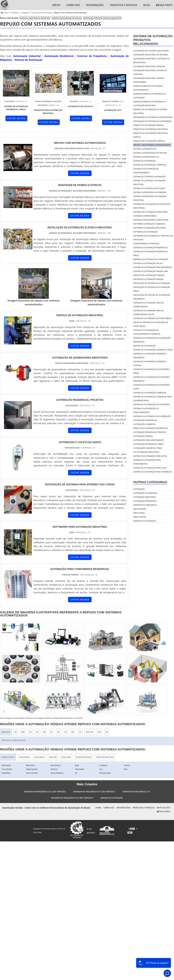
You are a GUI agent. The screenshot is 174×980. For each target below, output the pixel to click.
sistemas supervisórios (145, 216)
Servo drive (139, 513)
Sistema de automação (144, 346)
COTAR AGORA (16, 118)
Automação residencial (145, 501)
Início (56, 5)
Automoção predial (143, 436)
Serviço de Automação (112, 798)
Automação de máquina (145, 493)
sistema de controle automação (150, 177)
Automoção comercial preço (148, 448)
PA (107, 732)
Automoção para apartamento (149, 440)
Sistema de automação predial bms (151, 271)
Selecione (6, 732)
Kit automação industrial (146, 452)
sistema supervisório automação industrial (150, 198)
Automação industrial (145, 497)
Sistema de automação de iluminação (152, 416)
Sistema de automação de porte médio (152, 318)
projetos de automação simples (149, 141)
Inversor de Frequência (92, 56)
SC (51, 732)
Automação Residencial (59, 56)
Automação (139, 489)
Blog (147, 5)
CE (80, 732)
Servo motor (140, 517)
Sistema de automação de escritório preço (151, 371)
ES (30, 732)
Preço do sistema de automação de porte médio (151, 324)
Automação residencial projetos (150, 432)
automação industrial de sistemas (151, 55)
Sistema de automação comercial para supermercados (152, 399)
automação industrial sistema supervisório (102, 18)
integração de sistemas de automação (152, 121)
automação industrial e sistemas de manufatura (151, 61)
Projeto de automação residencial (151, 428)
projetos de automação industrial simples (151, 135)
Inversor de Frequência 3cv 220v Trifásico (45, 792)
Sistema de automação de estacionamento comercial (147, 332)
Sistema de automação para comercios (153, 472)
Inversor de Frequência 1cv (136, 792)
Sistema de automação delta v (148, 263)
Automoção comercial (145, 424)
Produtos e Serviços (124, 5)
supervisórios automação (146, 244)
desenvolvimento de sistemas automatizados (148, 88)
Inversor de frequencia (145, 505)
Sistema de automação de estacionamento (146, 410)
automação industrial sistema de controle (150, 72)
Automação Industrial (27, 56)
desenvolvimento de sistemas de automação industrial (149, 104)
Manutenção (140, 509)
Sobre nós (73, 5)
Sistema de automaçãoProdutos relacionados (153, 40)
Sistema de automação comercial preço (153, 350)
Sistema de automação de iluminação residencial (152, 340)
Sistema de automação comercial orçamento (150, 356)
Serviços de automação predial (149, 275)
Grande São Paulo (84, 757)
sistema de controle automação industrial (150, 182)
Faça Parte (164, 811)
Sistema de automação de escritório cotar (151, 387)
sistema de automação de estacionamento (146, 171)
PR (44, 732)
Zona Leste (66, 757)
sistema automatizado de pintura (67, 18)
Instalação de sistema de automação (152, 283)
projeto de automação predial (149, 125)
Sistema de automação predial (148, 279)
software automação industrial (150, 228)
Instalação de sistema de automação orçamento (152, 297)
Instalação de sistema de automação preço (152, 289)
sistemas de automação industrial (151, 212)
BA (73, 732)
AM (99, 732)
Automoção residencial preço (148, 444)
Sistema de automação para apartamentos (147, 462)
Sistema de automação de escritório (151, 404)
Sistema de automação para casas (150, 468)
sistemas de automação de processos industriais (152, 206)
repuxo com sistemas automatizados (152, 145)
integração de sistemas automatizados (153, 117)
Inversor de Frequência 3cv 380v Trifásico (72, 798)
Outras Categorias (150, 482)
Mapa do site (163, 808)
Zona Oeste (39, 757)
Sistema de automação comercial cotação (150, 363)
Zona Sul (53, 757)
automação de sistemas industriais (151, 51)
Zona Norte (24, 757)
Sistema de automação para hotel (150, 456)
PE (66, 732)
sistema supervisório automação (150, 192)
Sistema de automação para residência (153, 267)
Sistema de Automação (28, 60)
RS (59, 732)
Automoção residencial (145, 420)
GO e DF (89, 732)
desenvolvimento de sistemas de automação (149, 96)
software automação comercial (149, 224)
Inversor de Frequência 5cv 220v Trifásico (94, 792)
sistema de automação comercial (150, 165)
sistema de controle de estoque (149, 188)
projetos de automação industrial (151, 129)
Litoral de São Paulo (105, 757)
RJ (16, 732)
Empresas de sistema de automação (151, 259)
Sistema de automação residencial (151, 248)
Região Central (8, 757)
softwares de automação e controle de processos (153, 238)
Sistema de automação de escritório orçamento (151, 379)
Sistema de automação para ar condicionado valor (148, 312)
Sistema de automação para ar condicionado (148, 305)
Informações (95, 5)
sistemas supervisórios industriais (35, 18)
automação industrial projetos (149, 66)
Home (98, 808)
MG (23, 732)
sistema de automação (144, 161)
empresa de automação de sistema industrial (150, 111)
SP (37, 732)
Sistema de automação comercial (150, 393)
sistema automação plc (145, 149)
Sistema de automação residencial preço (151, 253)
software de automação (145, 232)
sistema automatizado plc (146, 157)
